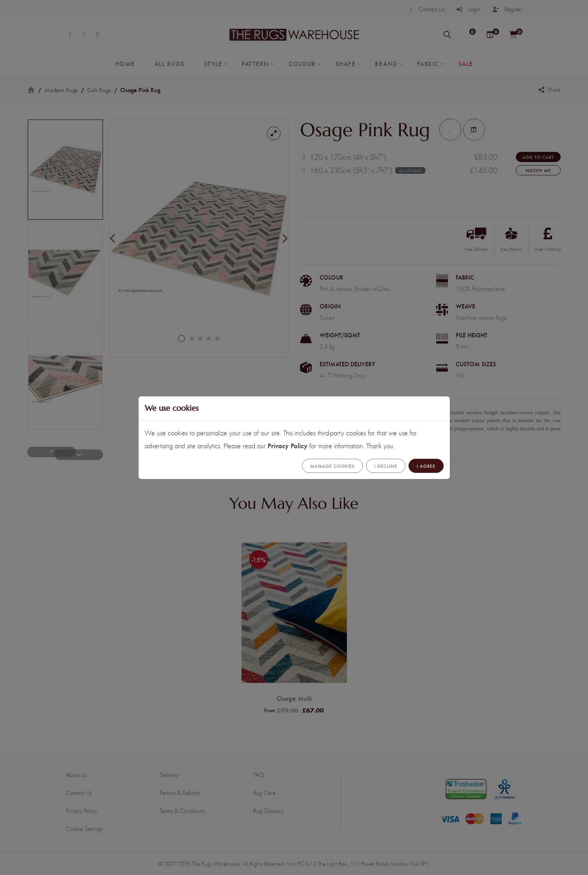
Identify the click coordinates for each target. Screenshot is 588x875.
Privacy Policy (288, 445)
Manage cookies (332, 466)
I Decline (386, 466)
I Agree (426, 466)
